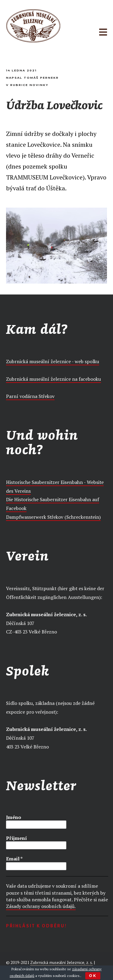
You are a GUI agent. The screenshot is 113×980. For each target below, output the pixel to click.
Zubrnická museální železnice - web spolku (53, 361)
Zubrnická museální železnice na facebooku (53, 379)
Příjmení (16, 838)
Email (14, 859)
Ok (93, 976)
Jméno (14, 817)
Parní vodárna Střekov (30, 396)
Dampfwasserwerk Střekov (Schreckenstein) (53, 517)
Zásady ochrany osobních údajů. (41, 906)
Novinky (39, 85)
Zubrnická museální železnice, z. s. (61, 962)
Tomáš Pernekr (41, 78)
